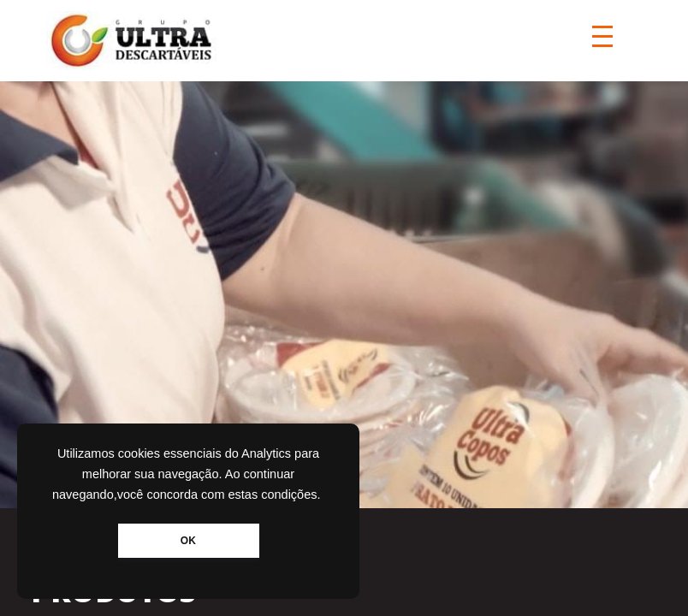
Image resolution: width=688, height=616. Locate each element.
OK (188, 541)
